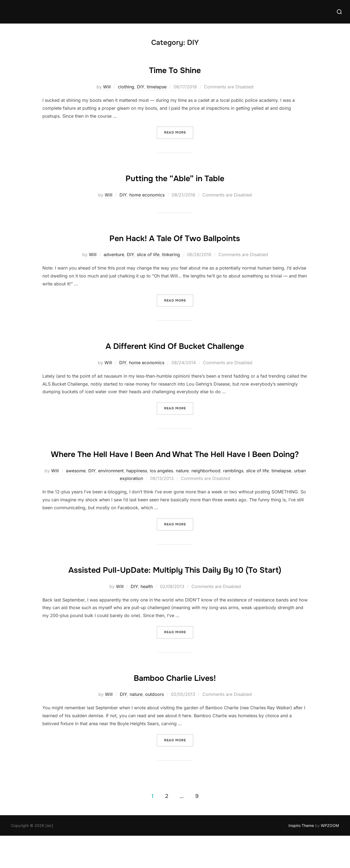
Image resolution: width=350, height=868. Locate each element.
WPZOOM (330, 857)
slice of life (148, 254)
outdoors (154, 727)
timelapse (157, 87)
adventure (114, 254)
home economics (147, 195)
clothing (126, 87)
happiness (137, 487)
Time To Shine (175, 69)
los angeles (161, 487)
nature (182, 487)
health (147, 618)
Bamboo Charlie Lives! (175, 709)
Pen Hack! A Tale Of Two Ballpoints (175, 237)
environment (111, 487)
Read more (179, 132)
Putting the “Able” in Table (175, 177)
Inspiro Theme (301, 857)
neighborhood (206, 487)
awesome (76, 487)
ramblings (233, 487)
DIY (141, 87)
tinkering (171, 254)
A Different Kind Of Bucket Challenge (175, 345)
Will (107, 87)
